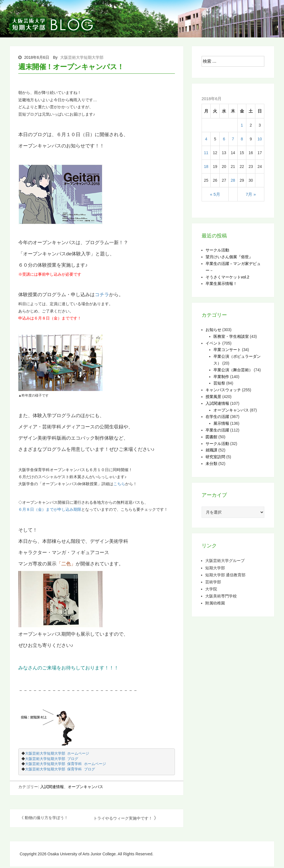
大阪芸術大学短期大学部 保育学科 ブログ (61, 769)
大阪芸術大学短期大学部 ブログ (52, 759)
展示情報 (221, 423)
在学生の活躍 (217, 417)
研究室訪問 (215, 457)
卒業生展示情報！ (221, 284)
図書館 (211, 437)
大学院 (211, 589)
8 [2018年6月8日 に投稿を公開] (242, 139)
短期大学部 (215, 568)
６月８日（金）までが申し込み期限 (50, 509)
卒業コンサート (227, 350)
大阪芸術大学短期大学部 (82, 57)
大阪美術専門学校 (221, 596)
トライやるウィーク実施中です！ (123, 818)
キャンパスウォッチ (223, 390)
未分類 (211, 464)
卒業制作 (221, 377)
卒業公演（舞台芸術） (233, 370)
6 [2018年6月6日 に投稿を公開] (224, 139)
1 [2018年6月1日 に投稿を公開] (242, 125)
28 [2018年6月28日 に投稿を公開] (233, 180)
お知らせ (213, 330)
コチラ (102, 295)
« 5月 (215, 194)
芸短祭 (219, 383)
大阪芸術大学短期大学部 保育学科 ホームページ (66, 764)
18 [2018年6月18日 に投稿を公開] (206, 167)
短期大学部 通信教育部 (226, 575)
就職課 (211, 450)
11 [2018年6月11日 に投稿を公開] (206, 153)
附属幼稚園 (215, 603)
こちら (119, 484)
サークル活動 (217, 250)
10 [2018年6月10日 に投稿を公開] (260, 139)
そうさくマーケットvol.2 (227, 277)
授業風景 (213, 397)
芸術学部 (213, 582)
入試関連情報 (52, 787)
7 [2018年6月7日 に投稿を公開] (233, 139)
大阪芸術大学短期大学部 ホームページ (58, 754)
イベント (213, 343)
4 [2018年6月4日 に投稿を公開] (206, 139)
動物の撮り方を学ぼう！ (46, 818)
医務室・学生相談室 (231, 336)
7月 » (251, 194)
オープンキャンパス (85, 787)
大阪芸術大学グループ (225, 560)
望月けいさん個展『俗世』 (229, 257)
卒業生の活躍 (217, 430)
